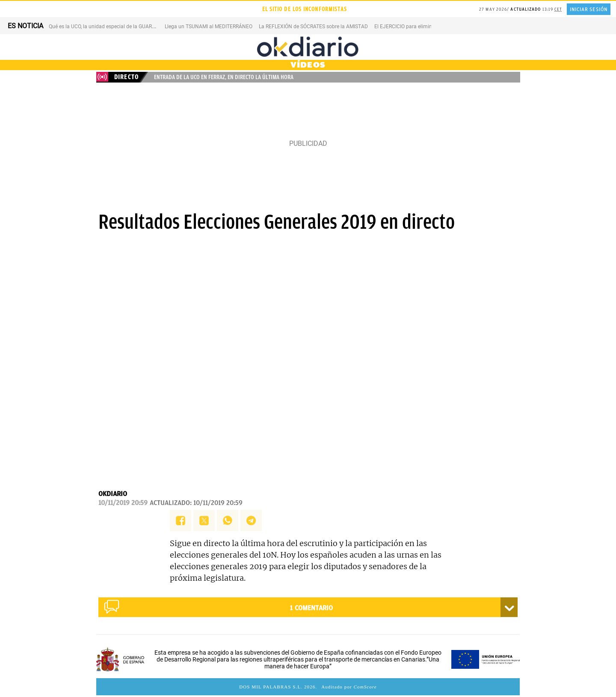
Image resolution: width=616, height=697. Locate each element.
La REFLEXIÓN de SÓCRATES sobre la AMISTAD (313, 27)
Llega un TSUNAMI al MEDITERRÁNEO (209, 27)
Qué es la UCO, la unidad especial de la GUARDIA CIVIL (111, 27)
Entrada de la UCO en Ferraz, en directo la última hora (224, 77)
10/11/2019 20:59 (123, 503)
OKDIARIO (113, 494)
